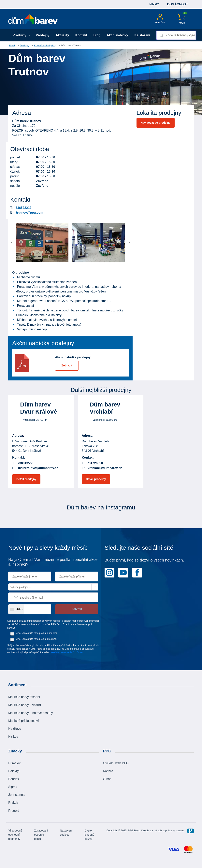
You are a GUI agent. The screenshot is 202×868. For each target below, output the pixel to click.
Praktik (13, 803)
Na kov (13, 737)
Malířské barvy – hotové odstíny (31, 713)
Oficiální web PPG (116, 763)
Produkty (21, 35)
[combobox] (176, 35)
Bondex (14, 779)
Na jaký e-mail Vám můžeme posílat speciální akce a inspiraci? (53, 562)
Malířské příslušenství (24, 721)
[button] (23, 243)
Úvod (12, 46)
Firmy (154, 4)
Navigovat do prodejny (156, 123)
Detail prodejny (26, 479)
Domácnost (177, 4)
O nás (107, 779)
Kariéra (108, 771)
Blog (97, 35)
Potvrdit (77, 609)
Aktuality (62, 35)
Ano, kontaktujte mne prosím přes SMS (37, 639)
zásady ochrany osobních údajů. (66, 652)
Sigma (13, 787)
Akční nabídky (117, 35)
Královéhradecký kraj (45, 46)
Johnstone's (17, 795)
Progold (14, 811)
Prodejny (43, 35)
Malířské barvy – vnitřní (25, 705)
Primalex (14, 763)
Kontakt (81, 35)
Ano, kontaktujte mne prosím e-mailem (37, 633)
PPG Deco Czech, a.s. (141, 830)
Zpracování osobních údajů (41, 835)
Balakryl (14, 771)
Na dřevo (15, 729)
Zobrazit (67, 365)
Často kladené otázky (89, 835)
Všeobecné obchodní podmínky (15, 835)
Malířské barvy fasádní (24, 697)
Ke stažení (142, 35)
